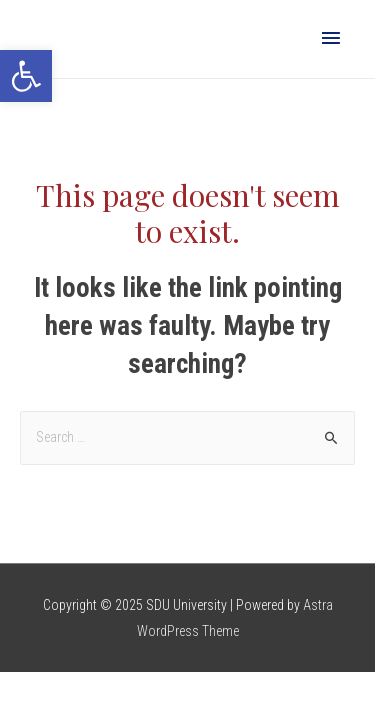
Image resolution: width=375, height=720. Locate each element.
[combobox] (187, 438)
